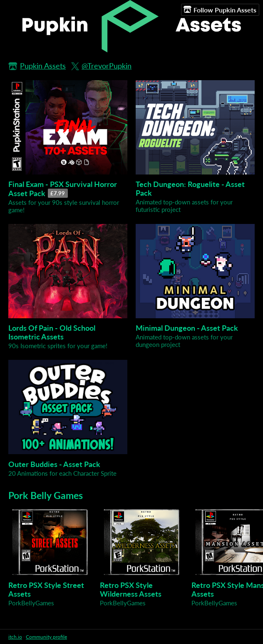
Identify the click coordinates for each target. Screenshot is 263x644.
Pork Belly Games (46, 495)
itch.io (15, 637)
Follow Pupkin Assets (220, 10)
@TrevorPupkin (107, 66)
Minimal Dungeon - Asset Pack (187, 328)
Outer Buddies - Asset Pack (54, 464)
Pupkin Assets (43, 66)
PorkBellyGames (31, 603)
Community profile (46, 637)
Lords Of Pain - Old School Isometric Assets (52, 332)
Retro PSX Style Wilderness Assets (131, 590)
